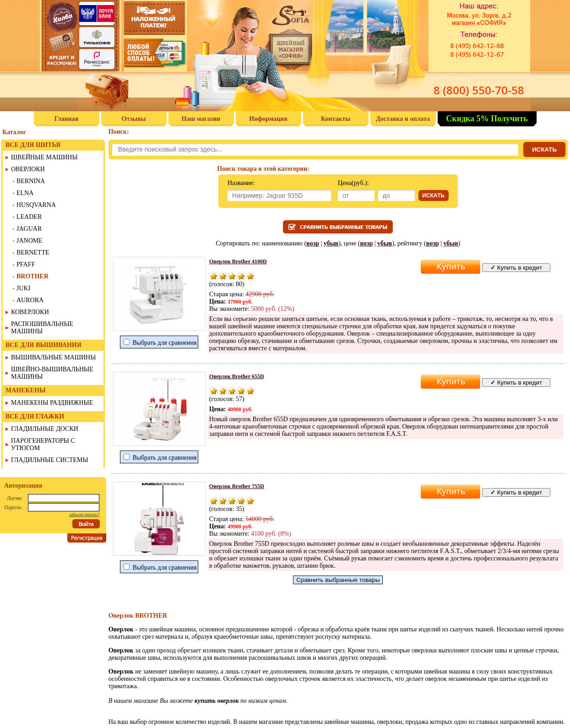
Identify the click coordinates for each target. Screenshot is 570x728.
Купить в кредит (516, 268)
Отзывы (134, 119)
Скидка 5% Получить (487, 119)
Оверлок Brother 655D (237, 376)
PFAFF (26, 264)
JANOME (30, 241)
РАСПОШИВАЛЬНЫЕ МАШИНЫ (42, 328)
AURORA (30, 300)
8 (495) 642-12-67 (477, 54)
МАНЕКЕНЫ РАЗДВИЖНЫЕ (52, 403)
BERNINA (31, 181)
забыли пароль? (84, 514)
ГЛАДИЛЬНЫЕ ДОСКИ (45, 429)
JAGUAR (29, 229)
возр (313, 243)
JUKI (23, 288)
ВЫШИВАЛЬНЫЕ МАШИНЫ (53, 357)
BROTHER (33, 276)
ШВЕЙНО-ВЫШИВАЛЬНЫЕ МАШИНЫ (52, 373)
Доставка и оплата (403, 119)
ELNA (25, 193)
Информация (268, 119)
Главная (66, 119)
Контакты (336, 119)
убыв (331, 243)
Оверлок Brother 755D (237, 486)
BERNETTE (33, 253)
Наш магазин (201, 119)
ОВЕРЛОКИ (28, 169)
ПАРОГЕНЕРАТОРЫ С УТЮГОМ (43, 444)
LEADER (29, 217)
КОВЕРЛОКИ (30, 312)
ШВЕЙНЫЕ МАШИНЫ (44, 157)
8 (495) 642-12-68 (477, 46)
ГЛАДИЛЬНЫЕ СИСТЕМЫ (50, 460)
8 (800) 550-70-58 (479, 90)
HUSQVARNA (36, 205)
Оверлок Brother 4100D (238, 261)
